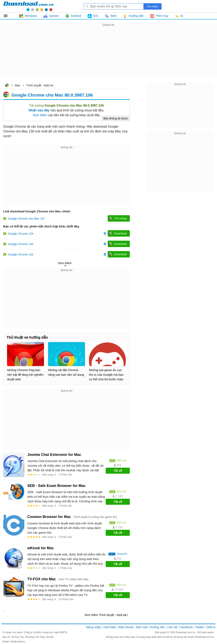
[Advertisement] (108, 55)
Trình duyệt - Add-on (40, 85)
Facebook (186, 627)
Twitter (200, 627)
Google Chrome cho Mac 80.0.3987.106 (52, 95)
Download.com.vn (7, 86)
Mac (17, 85)
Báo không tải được (116, 118)
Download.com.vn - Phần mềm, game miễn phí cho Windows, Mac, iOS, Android (28, 6)
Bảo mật (142, 627)
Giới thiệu (110, 627)
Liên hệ (172, 627)
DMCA (211, 627)
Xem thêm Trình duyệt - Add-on (105, 615)
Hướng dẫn (157, 627)
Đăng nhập (94, 627)
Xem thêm (40, 115)
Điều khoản (126, 627)
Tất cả (8, 16)
